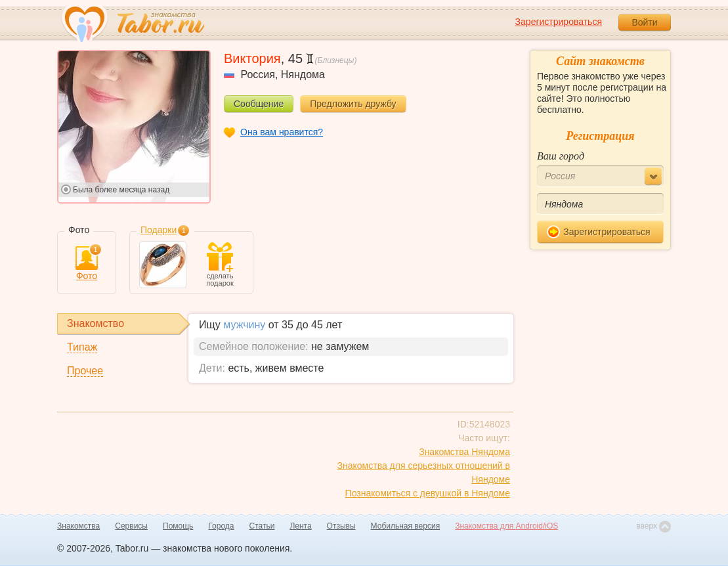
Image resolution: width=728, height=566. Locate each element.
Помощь (178, 526)
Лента (300, 526)
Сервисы (131, 526)
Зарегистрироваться (559, 22)
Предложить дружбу (353, 104)
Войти (644, 22)
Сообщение (259, 104)
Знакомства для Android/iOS (506, 526)
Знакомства (78, 526)
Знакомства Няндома (464, 452)
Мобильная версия (406, 526)
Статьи (262, 526)
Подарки (159, 230)
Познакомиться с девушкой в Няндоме (428, 493)
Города (221, 526)
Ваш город (561, 156)
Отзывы (341, 526)
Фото (87, 264)
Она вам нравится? (282, 132)
